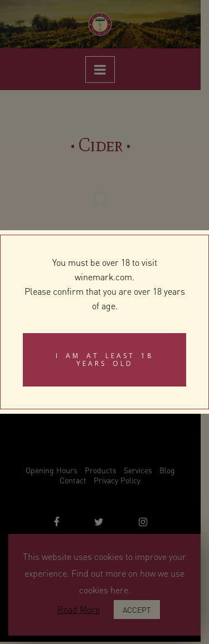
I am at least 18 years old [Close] (104, 360)
